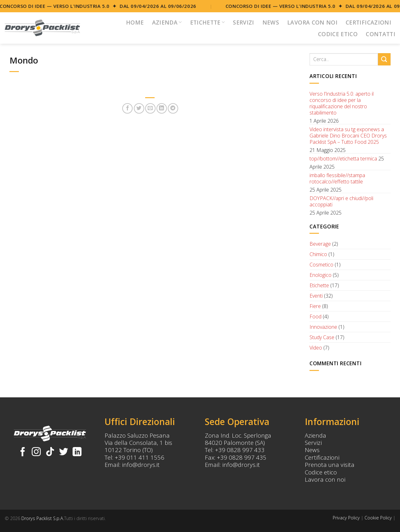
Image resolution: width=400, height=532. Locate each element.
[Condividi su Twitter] (139, 108)
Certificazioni (368, 22)
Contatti (381, 34)
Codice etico (321, 472)
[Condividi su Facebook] (127, 108)
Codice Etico (338, 34)
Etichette (208, 22)
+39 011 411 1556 (140, 457)
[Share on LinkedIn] (162, 108)
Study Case (322, 337)
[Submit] (384, 59)
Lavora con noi (312, 22)
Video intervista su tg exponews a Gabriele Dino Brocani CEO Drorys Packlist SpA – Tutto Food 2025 (348, 136)
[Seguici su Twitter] (64, 452)
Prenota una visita (330, 465)
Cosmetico (321, 265)
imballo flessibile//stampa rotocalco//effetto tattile (337, 178)
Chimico (318, 254)
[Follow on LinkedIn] (77, 452)
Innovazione (323, 327)
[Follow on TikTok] (50, 452)
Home (135, 22)
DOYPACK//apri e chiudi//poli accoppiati (341, 201)
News (271, 22)
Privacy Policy (346, 518)
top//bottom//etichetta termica (343, 159)
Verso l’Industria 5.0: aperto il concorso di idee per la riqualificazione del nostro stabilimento (342, 103)
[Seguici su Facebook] (23, 452)
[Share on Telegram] (173, 108)
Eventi (316, 296)
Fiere (315, 306)
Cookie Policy (378, 518)
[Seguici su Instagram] (36, 452)
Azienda (167, 22)
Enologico (321, 275)
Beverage (320, 244)
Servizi (243, 22)
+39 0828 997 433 (240, 450)
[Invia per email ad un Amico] (150, 108)
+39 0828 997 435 (242, 457)
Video (316, 348)
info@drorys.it (141, 465)
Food (315, 316)
